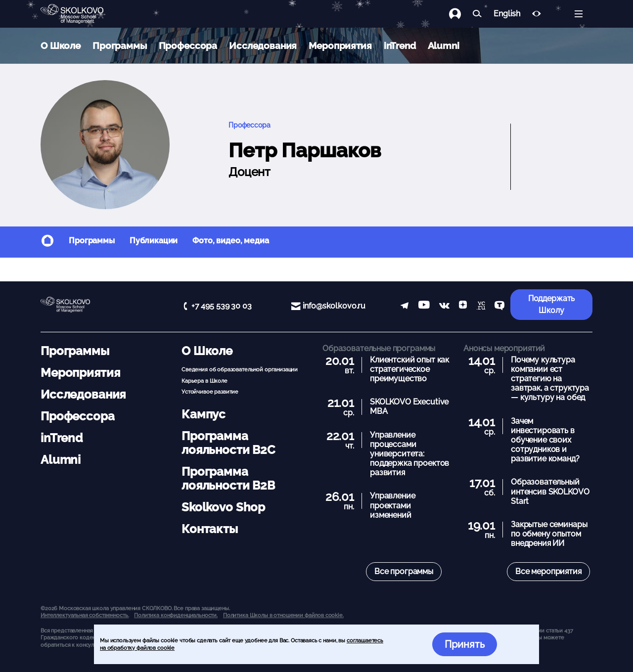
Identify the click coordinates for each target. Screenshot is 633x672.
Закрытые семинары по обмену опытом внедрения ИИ (549, 534)
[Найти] (477, 14)
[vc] (481, 307)
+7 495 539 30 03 (222, 306)
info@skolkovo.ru (334, 306)
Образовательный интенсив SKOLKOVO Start (550, 491)
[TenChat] (499, 307)
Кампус (203, 414)
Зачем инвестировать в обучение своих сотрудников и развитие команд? (545, 440)
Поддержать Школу (552, 304)
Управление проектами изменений (393, 505)
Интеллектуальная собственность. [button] (85, 615)
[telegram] (405, 307)
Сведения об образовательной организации (240, 369)
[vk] (444, 307)
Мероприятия (340, 45)
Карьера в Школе (204, 381)
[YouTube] (424, 307)
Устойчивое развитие (210, 392)
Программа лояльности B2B (228, 478)
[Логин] (461, 14)
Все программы (404, 571)
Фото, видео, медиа (230, 241)
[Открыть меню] (579, 14)
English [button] (507, 14)
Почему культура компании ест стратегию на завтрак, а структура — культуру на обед (550, 379)
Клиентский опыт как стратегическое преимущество (409, 369)
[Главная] (80, 14)
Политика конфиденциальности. (176, 615)
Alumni (444, 45)
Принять (465, 644)
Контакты (210, 529)
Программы (120, 45)
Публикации (154, 241)
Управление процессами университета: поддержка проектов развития (409, 454)
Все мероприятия (548, 571)
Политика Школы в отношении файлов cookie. (283, 615)
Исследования (263, 45)
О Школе (61, 45)
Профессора (188, 45)
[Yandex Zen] (463, 307)
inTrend (400, 45)
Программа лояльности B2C (228, 443)
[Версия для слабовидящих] (537, 14)
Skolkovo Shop (223, 507)
